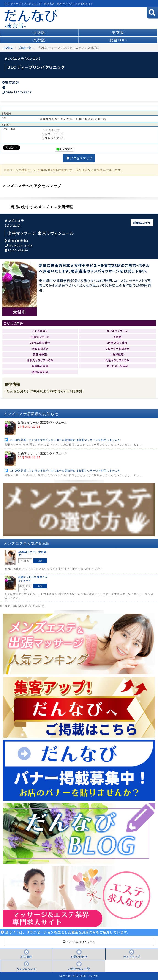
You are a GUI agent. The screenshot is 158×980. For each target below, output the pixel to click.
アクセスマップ (79, 158)
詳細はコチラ (142, 223)
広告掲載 (26, 957)
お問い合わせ (79, 957)
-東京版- (118, 33)
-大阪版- (39, 33)
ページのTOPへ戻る (79, 942)
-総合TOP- (118, 40)
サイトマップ (132, 957)
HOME (8, 48)
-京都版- (39, 40)
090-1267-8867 (19, 92)
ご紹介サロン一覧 (79, 969)
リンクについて (26, 969)
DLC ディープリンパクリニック (36, 67)
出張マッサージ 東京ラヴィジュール (41, 233)
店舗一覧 (25, 48)
